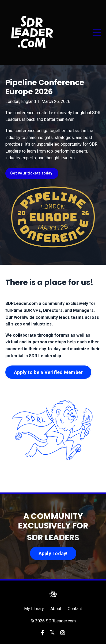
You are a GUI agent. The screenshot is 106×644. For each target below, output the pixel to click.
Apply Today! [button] (53, 553)
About (56, 609)
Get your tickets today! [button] (32, 173)
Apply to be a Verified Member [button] (48, 372)
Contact (75, 609)
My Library (34, 609)
